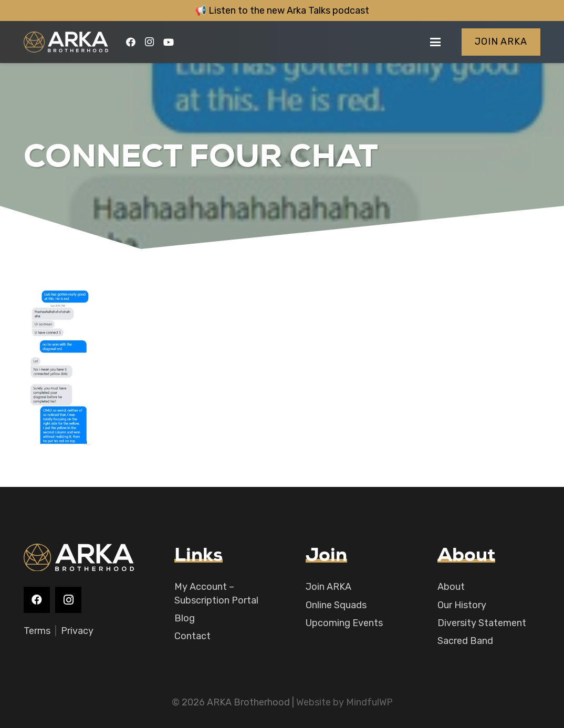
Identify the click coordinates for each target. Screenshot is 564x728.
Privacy (77, 631)
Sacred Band (465, 641)
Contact (192, 636)
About (451, 587)
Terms (37, 631)
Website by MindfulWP (344, 702)
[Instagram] (150, 42)
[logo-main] (66, 42)
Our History (462, 605)
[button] (436, 42)
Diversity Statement (482, 623)
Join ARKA (328, 587)
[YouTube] (169, 42)
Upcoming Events (344, 623)
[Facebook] (131, 42)
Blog (185, 618)
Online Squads (336, 605)
